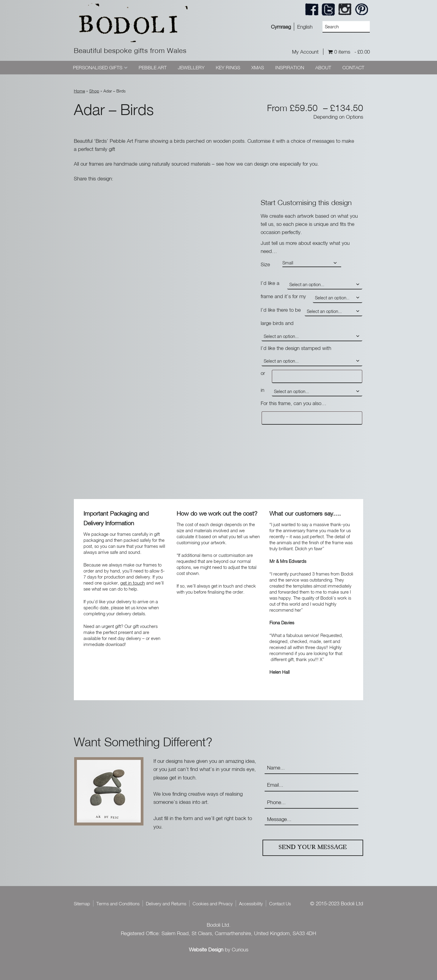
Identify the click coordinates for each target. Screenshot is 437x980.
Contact (353, 67)
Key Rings (228, 67)
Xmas (258, 67)
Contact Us (280, 904)
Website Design (206, 949)
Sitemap (82, 904)
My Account (305, 52)
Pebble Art (153, 67)
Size (265, 264)
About (323, 67)
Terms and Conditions (118, 904)
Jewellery (191, 67)
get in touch (133, 583)
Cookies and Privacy (213, 904)
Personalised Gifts (98, 67)
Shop (94, 91)
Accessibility (251, 904)
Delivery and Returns (166, 904)
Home (79, 91)
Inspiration (290, 67)
